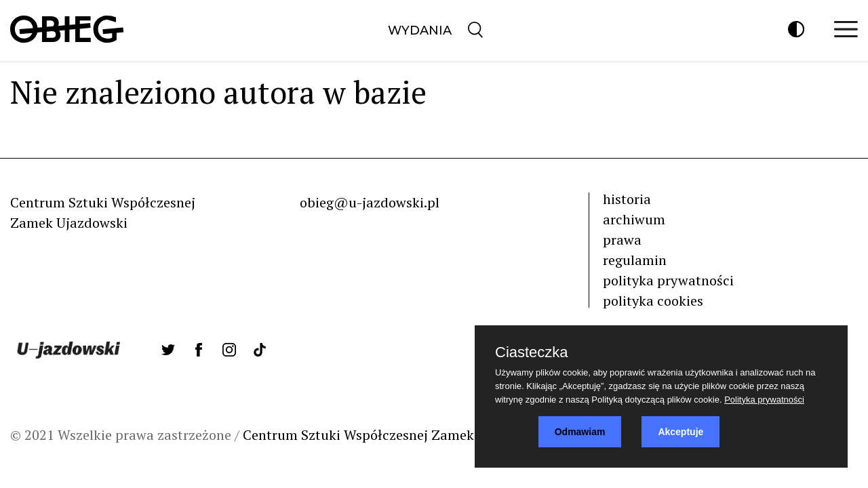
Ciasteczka (532, 352)
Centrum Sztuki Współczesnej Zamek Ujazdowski (396, 435)
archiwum (634, 219)
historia (627, 199)
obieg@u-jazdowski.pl (370, 202)
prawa (622, 240)
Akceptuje (680, 432)
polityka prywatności (668, 280)
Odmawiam (580, 432)
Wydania (420, 30)
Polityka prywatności (764, 400)
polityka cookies (653, 301)
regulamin (635, 260)
